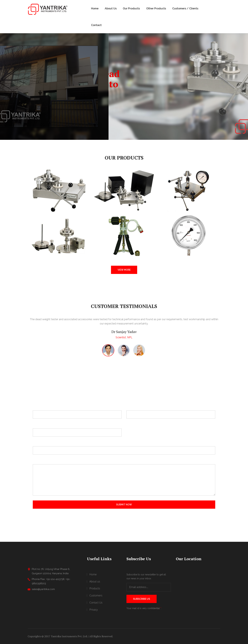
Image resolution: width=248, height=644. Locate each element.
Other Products (156, 8)
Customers (96, 595)
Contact (96, 25)
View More (124, 270)
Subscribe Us (142, 599)
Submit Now (124, 505)
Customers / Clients (185, 8)
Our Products (131, 8)
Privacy (94, 610)
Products (95, 588)
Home (95, 8)
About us (95, 581)
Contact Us (96, 603)
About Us (111, 8)
